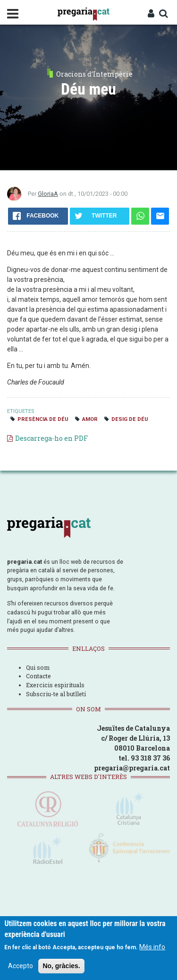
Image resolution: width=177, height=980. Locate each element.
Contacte (38, 676)
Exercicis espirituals (55, 685)
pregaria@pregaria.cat (132, 768)
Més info (152, 947)
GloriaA (48, 194)
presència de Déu (43, 419)
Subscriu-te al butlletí (56, 694)
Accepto (21, 966)
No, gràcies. (61, 966)
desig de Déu (130, 419)
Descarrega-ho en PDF (51, 438)
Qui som (38, 667)
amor (90, 419)
